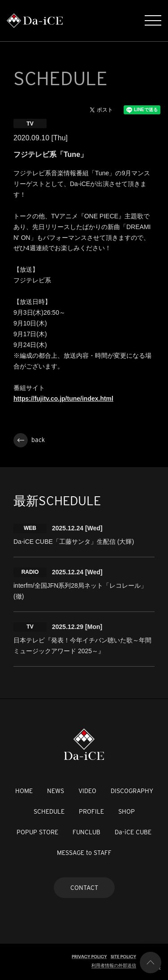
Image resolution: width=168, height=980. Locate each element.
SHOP (127, 811)
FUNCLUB (86, 832)
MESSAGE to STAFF (84, 853)
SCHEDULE (49, 811)
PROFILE (91, 811)
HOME (24, 791)
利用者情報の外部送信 (114, 965)
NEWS (56, 791)
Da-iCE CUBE (133, 832)
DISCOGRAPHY (132, 791)
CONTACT (84, 888)
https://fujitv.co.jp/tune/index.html (63, 399)
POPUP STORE (37, 832)
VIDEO (87, 791)
